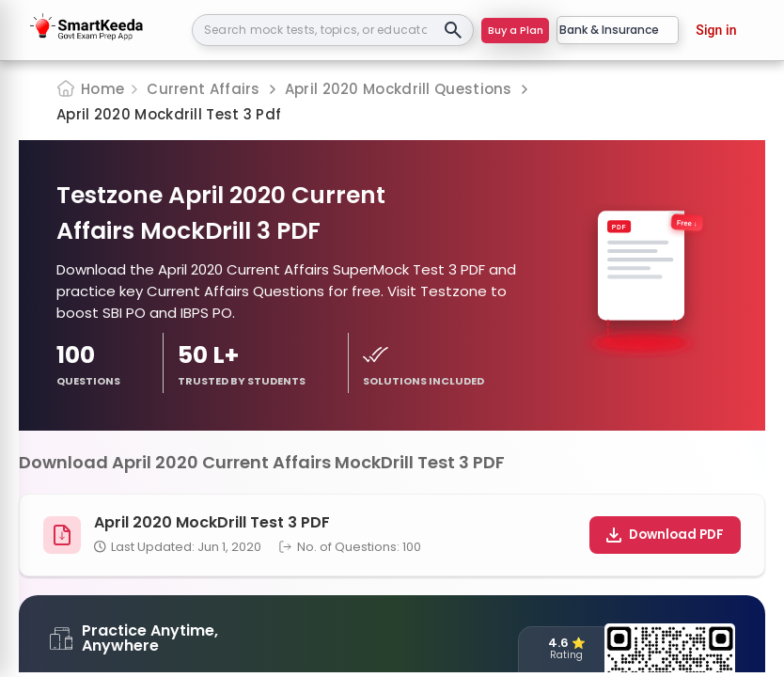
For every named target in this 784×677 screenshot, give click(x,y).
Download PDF (665, 535)
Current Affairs (204, 89)
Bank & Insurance (618, 30)
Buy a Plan (516, 30)
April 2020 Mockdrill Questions (399, 89)
